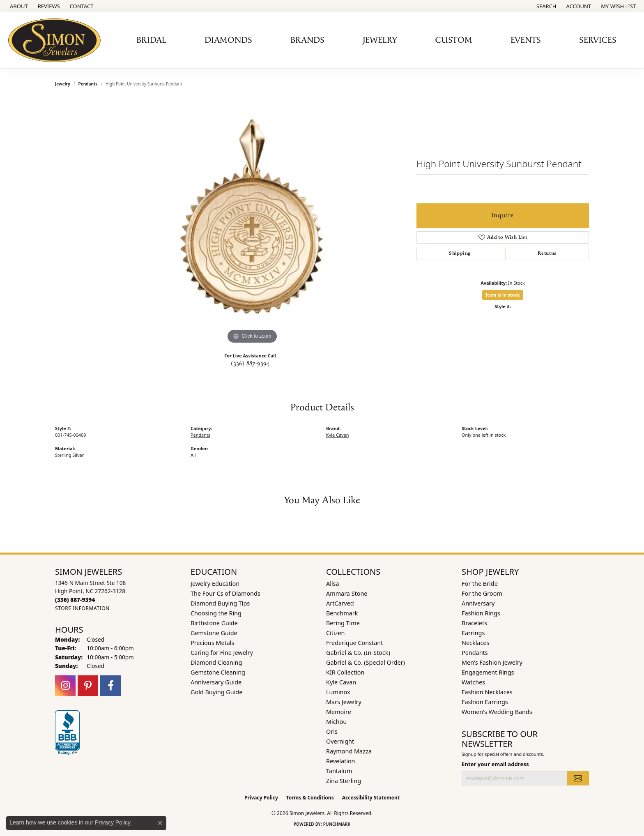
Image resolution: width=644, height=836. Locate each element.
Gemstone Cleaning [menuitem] (218, 672)
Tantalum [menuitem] (339, 771)
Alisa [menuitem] (333, 584)
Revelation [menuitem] (341, 761)
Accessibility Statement (371, 798)
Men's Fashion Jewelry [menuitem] (492, 662)
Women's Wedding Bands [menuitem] (497, 712)
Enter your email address (495, 764)
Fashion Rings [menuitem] (481, 613)
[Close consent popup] (160, 823)
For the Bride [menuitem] (480, 584)
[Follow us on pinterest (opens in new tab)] (88, 686)
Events (526, 40)
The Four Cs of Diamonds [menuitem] (225, 593)
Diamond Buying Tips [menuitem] (220, 603)
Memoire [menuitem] (339, 712)
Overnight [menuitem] (340, 741)
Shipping (460, 253)
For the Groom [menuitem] (482, 593)
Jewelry (380, 40)
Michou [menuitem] (336, 722)
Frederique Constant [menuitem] (354, 643)
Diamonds (228, 40)
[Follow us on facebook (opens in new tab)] (110, 686)
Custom (454, 40)
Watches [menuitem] (473, 682)
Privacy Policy (261, 798)
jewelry (63, 84)
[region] (252, 223)
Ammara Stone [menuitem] (347, 593)
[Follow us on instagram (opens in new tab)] (65, 686)
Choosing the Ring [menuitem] (216, 613)
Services (598, 40)
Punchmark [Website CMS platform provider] (337, 824)
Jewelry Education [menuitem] (215, 584)
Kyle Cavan (337, 435)
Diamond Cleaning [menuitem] (216, 662)
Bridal (151, 40)
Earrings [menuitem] (473, 633)
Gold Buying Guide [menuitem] (216, 692)
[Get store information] (82, 608)
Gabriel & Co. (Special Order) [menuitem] (366, 662)
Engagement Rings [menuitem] (488, 672)
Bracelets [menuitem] (474, 623)
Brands (307, 40)
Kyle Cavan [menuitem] (341, 682)
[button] (546, 6)
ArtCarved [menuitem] (340, 603)
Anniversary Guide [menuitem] (216, 682)
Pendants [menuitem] (475, 653)
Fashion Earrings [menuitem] (485, 702)
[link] (18, 6)
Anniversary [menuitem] (478, 603)
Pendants (88, 84)
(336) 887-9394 (250, 364)
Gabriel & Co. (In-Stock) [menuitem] (358, 653)
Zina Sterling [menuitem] (344, 781)
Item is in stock (503, 295)
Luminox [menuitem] (338, 692)
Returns (547, 253)
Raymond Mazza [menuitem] (349, 751)
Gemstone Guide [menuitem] (214, 633)
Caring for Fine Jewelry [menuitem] (222, 653)
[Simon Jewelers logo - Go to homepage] (57, 40)
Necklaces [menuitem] (475, 643)
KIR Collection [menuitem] (345, 672)
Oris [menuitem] (332, 731)
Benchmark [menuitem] (342, 613)
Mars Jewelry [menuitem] (344, 702)
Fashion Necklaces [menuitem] (487, 692)
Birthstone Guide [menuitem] (214, 623)
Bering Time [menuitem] (343, 623)
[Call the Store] (75, 600)
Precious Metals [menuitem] (212, 643)
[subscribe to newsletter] (578, 778)
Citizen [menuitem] (336, 633)
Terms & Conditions (310, 798)
